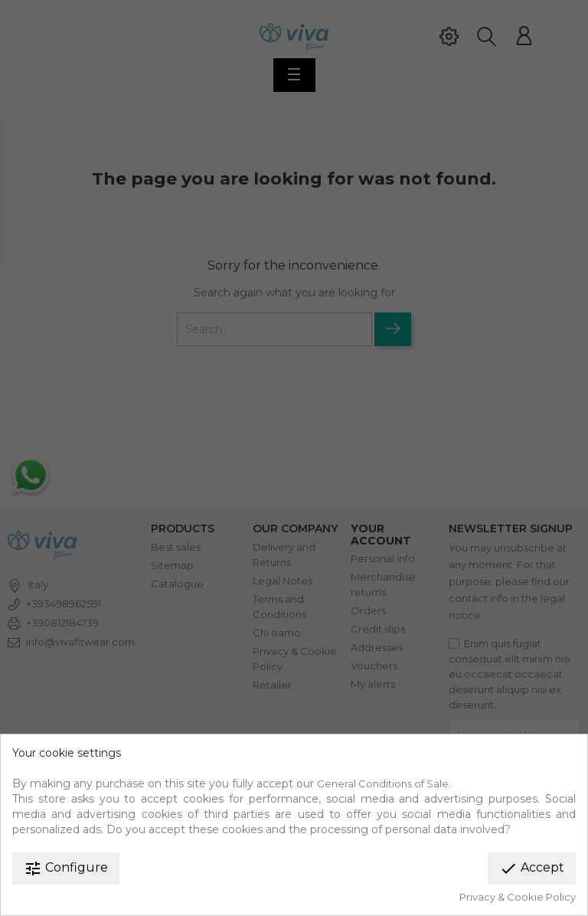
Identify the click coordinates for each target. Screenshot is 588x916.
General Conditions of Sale (383, 784)
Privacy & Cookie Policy (518, 897)
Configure (66, 869)
